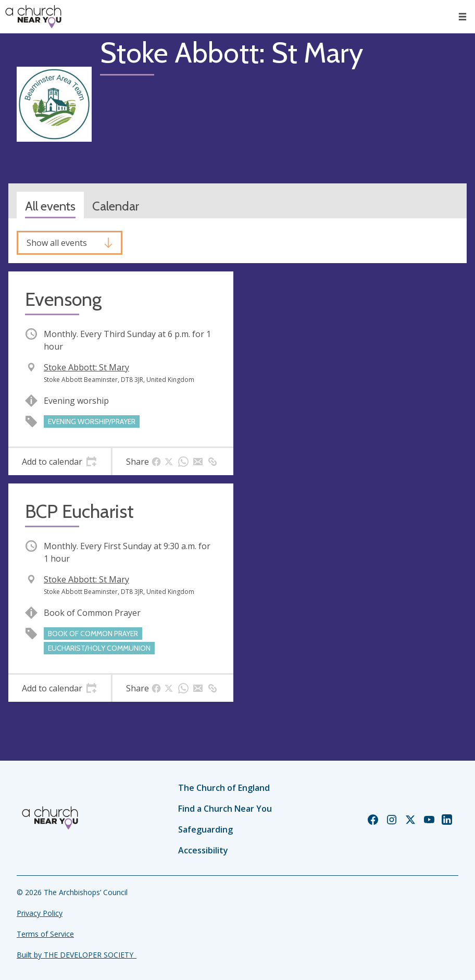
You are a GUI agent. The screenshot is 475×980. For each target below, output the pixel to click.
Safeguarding (205, 829)
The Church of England (224, 788)
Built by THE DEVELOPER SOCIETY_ (77, 955)
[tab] (60, 462)
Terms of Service (45, 934)
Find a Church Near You (225, 809)
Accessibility (203, 850)
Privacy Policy (40, 913)
